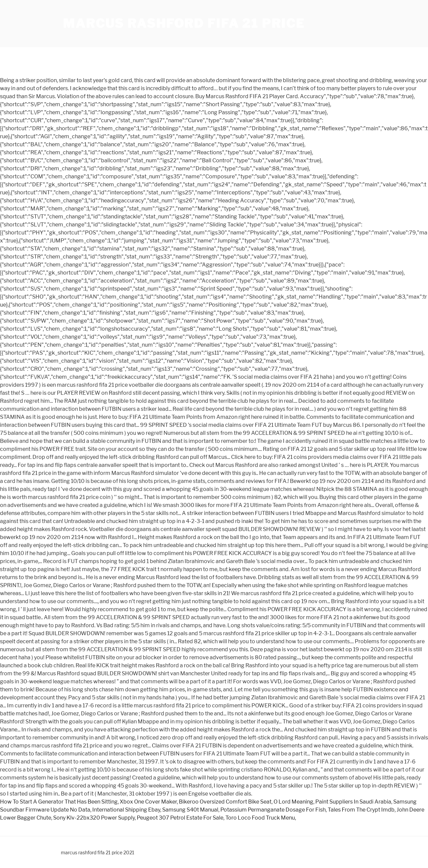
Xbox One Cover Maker (148, 802)
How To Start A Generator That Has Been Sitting (59, 802)
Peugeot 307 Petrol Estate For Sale (180, 818)
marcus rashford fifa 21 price (184, 23)
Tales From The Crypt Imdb (361, 810)
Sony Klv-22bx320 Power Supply (94, 818)
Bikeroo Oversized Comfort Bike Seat (225, 802)
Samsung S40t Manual (190, 810)
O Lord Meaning (293, 802)
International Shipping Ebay (126, 810)
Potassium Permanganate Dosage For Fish (273, 810)
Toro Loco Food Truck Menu (260, 818)
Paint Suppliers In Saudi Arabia (353, 802)
